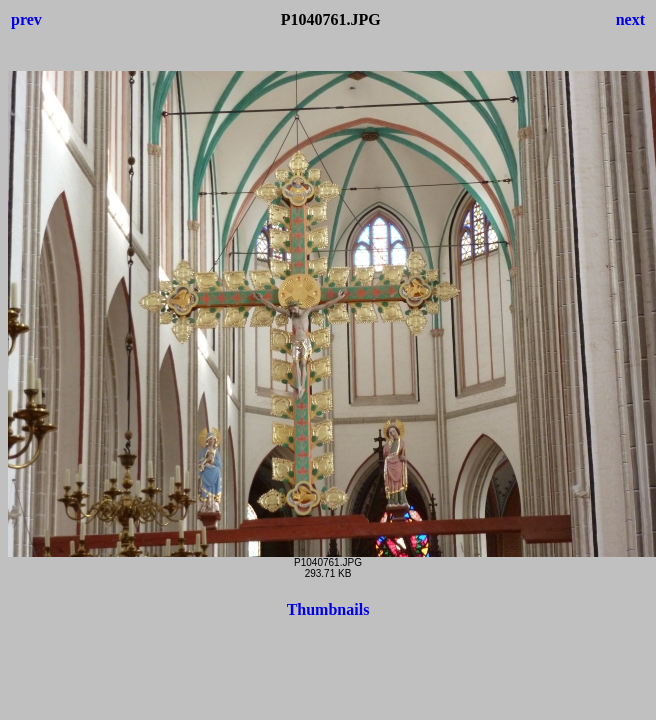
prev (26, 19)
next (630, 19)
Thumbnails (328, 609)
